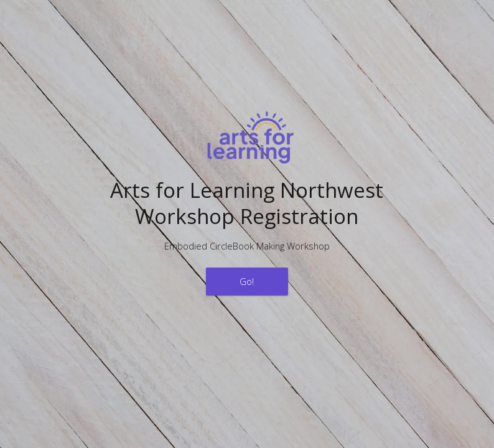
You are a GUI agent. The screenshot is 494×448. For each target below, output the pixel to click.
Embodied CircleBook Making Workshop (247, 246)
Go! (247, 281)
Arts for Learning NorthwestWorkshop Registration (247, 203)
